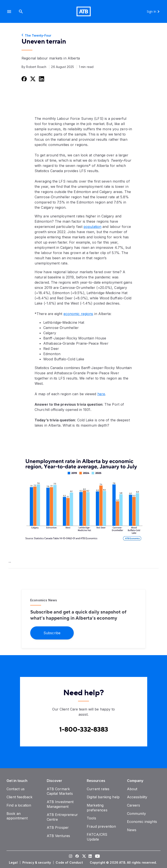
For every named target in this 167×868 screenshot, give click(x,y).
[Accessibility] (137, 797)
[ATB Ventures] (58, 836)
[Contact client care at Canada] (84, 730)
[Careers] (134, 805)
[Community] (136, 814)
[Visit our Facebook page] (77, 857)
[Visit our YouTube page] (97, 857)
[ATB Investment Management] (60, 804)
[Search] (21, 11)
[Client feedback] (19, 797)
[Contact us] (16, 789)
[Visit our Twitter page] (83, 857)
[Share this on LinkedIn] (41, 79)
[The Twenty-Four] (83, 36)
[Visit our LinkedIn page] (90, 857)
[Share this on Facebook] (24, 79)
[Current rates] (98, 789)
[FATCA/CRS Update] (97, 837)
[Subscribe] (52, 633)
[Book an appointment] (17, 816)
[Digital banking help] (103, 797)
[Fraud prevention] (101, 826)
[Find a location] (19, 805)
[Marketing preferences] (97, 808)
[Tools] (91, 818)
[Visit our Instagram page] (70, 857)
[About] (132, 789)
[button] (9, 11)
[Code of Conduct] (70, 863)
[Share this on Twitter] (32, 79)
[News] (132, 830)
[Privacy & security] (37, 863)
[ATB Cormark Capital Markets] (60, 791)
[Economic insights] (142, 822)
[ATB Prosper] (58, 827)
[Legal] (14, 863)
